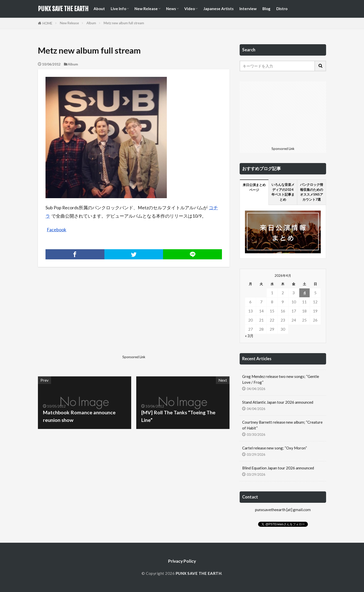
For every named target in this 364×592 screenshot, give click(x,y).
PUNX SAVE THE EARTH (63, 9)
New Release (146, 9)
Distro (282, 9)
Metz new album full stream (124, 23)
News (171, 9)
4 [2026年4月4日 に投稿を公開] (304, 293)
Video (190, 9)
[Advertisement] (85, 317)
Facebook (56, 230)
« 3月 (249, 336)
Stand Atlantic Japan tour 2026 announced (278, 402)
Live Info (118, 9)
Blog (266, 9)
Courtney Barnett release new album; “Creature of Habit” (282, 425)
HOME (47, 23)
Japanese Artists (218, 9)
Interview (248, 9)
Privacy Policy (182, 561)
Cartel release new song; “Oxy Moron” (275, 448)
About (99, 9)
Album (91, 23)
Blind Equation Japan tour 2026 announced (278, 468)
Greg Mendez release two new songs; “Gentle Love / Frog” (281, 379)
